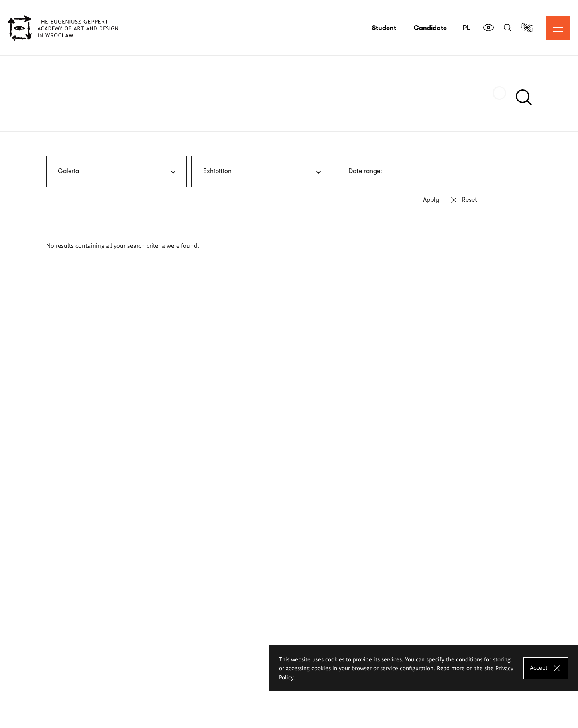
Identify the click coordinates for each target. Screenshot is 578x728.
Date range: (365, 171)
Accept (539, 667)
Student (384, 28)
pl (466, 28)
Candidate (430, 28)
